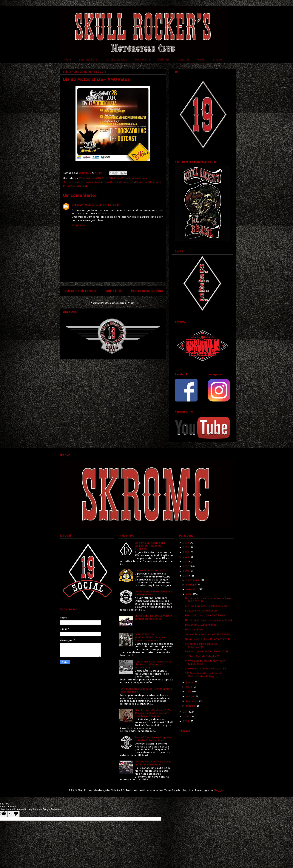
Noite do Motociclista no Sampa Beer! (209, 620)
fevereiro (193, 701)
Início (67, 60)
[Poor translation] (14, 814)
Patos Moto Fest (77, 186)
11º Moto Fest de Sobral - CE (202, 656)
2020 (186, 566)
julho (189, 594)
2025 (186, 543)
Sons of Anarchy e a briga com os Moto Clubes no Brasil (154, 739)
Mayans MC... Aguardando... (202, 625)
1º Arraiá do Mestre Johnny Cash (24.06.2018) (205, 662)
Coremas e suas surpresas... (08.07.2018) (202, 645)
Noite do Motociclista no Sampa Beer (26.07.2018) (208, 600)
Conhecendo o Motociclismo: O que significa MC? (154, 593)
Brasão (217, 60)
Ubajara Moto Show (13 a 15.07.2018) (207, 639)
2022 (186, 557)
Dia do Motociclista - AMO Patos (205, 615)
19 (80, 178)
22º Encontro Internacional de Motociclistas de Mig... (204, 675)
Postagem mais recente (80, 291)
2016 (186, 716)
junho (190, 682)
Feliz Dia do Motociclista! (201, 611)
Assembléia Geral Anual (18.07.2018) (208, 634)
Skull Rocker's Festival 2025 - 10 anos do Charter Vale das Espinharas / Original (153, 713)
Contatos (184, 60)
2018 (186, 576)
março (190, 696)
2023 (186, 552)
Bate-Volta (121, 178)
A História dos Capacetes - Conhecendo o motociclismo (147, 690)
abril (189, 691)
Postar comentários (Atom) (118, 303)
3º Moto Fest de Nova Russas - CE (206, 668)
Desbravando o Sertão (95, 182)
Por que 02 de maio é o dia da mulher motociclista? (153, 763)
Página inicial (114, 291)
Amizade (88, 178)
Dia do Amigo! (194, 629)
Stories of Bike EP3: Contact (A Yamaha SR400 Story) (154, 617)
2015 (186, 721)
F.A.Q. (201, 60)
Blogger (219, 790)
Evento (140, 182)
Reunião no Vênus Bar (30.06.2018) (206, 651)
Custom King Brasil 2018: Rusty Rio (206, 606)
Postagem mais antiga (147, 291)
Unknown (78, 205)
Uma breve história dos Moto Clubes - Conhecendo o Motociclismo (153, 664)
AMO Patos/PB (104, 178)
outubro (191, 585)
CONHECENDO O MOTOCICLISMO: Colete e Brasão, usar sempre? (150, 637)
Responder (79, 225)
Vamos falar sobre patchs (151, 570)
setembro (192, 589)
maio (189, 687)
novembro (193, 580)
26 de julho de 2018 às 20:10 (102, 205)
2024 (186, 547)
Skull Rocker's (88, 60)
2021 (186, 561)
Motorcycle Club (116, 60)
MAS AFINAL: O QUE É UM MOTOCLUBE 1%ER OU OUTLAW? (150, 546)
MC (147, 182)
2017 (186, 712)
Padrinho (164, 60)
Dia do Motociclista (122, 182)
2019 (186, 571)
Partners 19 (143, 60)
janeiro (191, 706)
